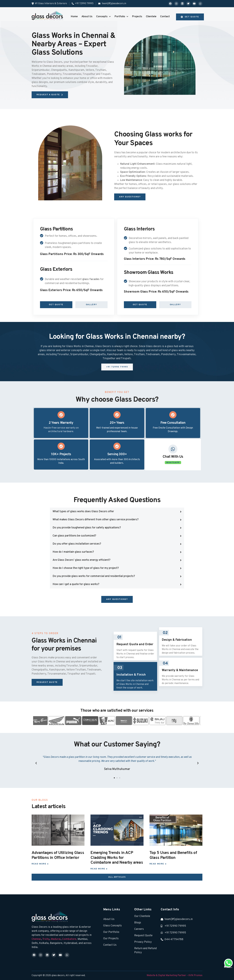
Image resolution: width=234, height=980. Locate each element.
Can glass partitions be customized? (74, 536)
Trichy (46, 939)
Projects (137, 17)
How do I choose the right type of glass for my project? (86, 568)
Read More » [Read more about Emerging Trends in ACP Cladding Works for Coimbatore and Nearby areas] (99, 869)
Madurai (56, 939)
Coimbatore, (70, 939)
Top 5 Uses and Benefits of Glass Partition (173, 855)
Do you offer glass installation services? (77, 544)
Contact (165, 17)
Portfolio (121, 17)
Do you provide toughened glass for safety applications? (87, 528)
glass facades (91, 279)
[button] (117, 512)
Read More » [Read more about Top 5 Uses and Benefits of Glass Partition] (158, 864)
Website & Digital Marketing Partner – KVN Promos (175, 976)
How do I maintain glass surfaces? (73, 552)
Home (74, 17)
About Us (87, 17)
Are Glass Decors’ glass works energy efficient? (81, 560)
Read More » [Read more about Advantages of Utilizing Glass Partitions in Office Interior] (40, 864)
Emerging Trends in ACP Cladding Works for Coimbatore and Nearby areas (117, 858)
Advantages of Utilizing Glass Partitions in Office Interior (58, 855)
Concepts (103, 17)
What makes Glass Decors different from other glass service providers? (96, 520)
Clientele (151, 17)
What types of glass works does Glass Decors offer (83, 512)
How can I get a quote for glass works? (76, 584)
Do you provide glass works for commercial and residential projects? (94, 576)
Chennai (36, 939)
